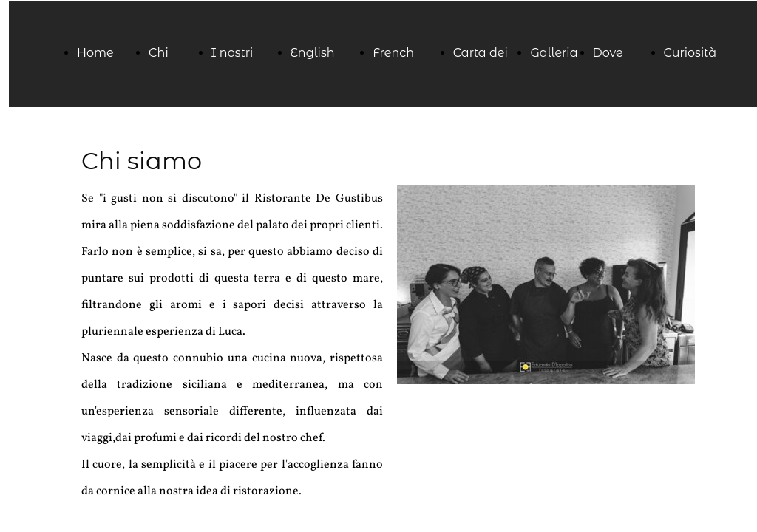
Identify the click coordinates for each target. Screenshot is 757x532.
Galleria (554, 53)
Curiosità (690, 53)
